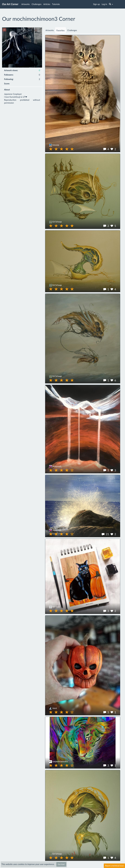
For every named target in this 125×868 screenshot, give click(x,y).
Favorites (61, 30)
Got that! (61, 864)
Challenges (37, 4)
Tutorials (56, 4)
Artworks (26, 4)
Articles (47, 4)
